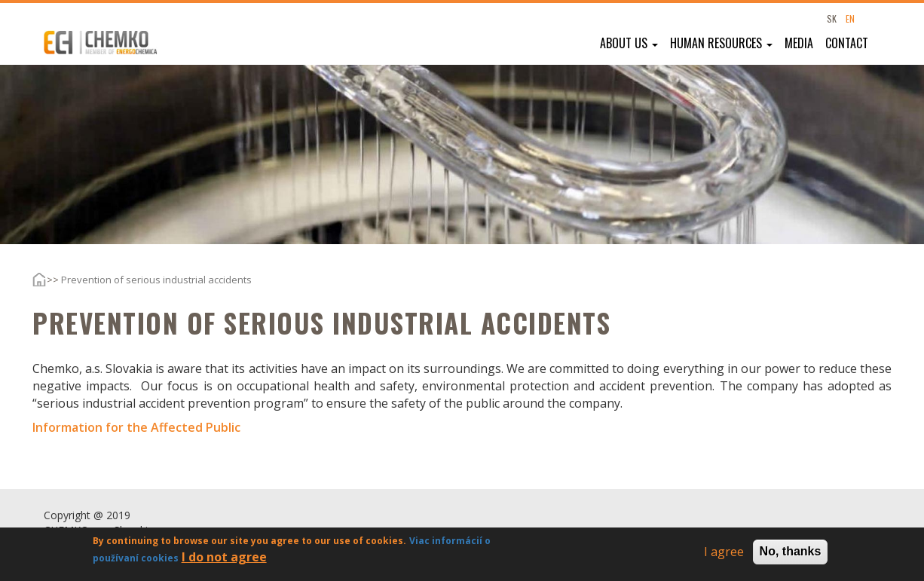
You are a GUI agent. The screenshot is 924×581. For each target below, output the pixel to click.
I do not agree (224, 559)
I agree (724, 554)
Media (799, 43)
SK (832, 18)
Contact (847, 43)
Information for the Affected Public (136, 427)
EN (850, 18)
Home (28, 280)
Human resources (721, 43)
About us (629, 43)
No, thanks (791, 553)
